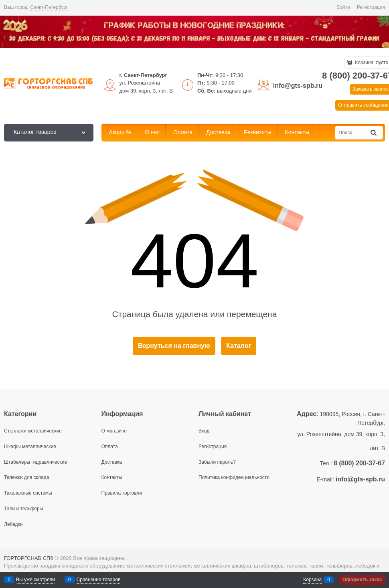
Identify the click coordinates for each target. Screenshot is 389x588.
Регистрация (371, 7)
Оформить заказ (362, 580)
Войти (343, 7)
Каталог (239, 346)
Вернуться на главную (174, 346)
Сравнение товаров (99, 580)
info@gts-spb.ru (298, 86)
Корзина (312, 580)
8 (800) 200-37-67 (359, 463)
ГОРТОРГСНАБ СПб (29, 558)
